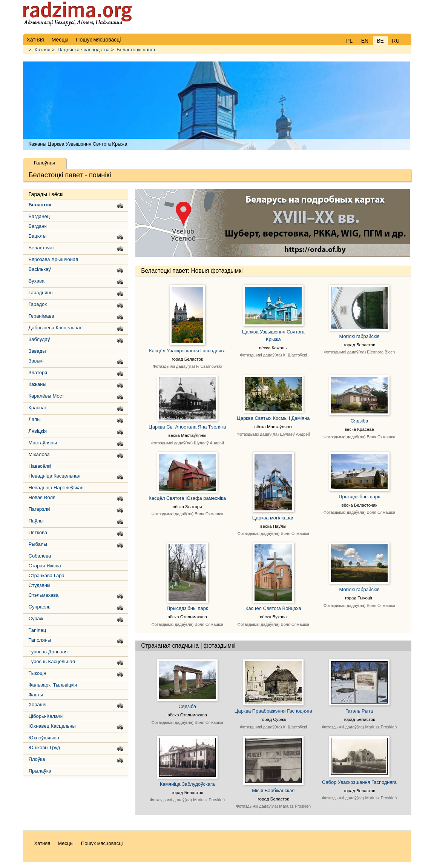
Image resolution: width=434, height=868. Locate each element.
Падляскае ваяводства (83, 50)
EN (365, 41)
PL (349, 41)
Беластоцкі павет (136, 50)
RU (396, 41)
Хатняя (42, 50)
